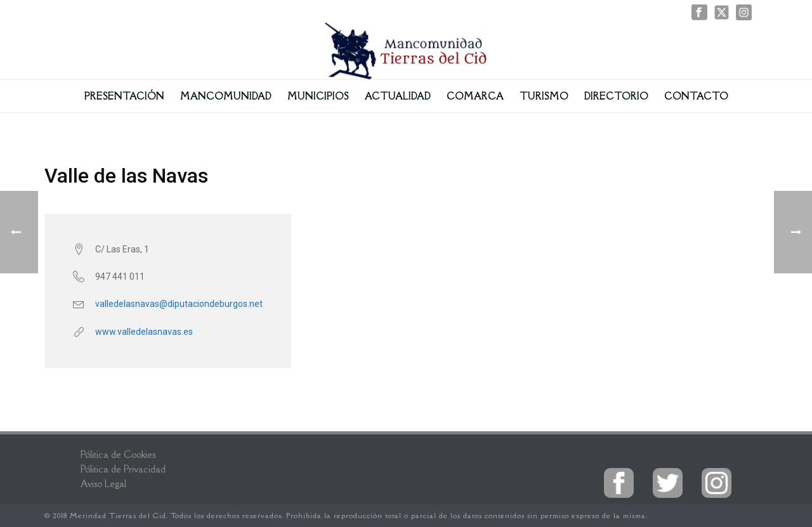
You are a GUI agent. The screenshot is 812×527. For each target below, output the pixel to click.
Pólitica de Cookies (118, 454)
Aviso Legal (103, 484)
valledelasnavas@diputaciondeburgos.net (179, 304)
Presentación (124, 96)
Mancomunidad (226, 96)
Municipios (318, 96)
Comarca (475, 96)
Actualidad (398, 96)
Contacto (696, 96)
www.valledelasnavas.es (144, 332)
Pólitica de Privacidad (123, 469)
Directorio (616, 96)
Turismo (544, 96)
